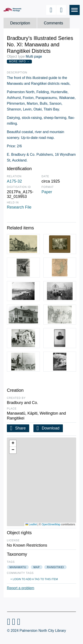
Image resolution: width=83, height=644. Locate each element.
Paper (47, 192)
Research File (19, 207)
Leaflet (31, 524)
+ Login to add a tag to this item (34, 579)
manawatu (18, 567)
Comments (53, 23)
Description (20, 23)
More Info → (19, 61)
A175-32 (14, 181)
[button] (13, 443)
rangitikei (55, 567)
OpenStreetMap (51, 524)
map (37, 567)
